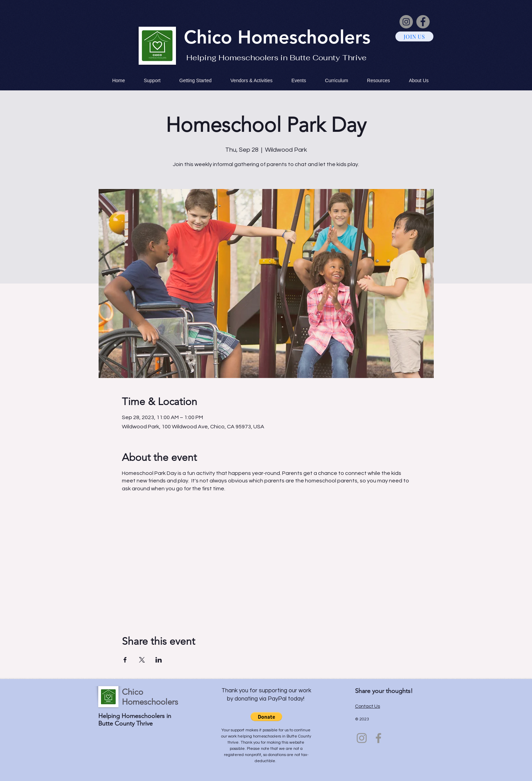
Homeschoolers (304, 37)
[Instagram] (406, 22)
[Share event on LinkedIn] (159, 660)
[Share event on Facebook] (125, 660)
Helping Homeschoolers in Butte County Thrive (276, 58)
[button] (266, 717)
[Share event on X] (142, 660)
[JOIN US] (414, 36)
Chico (211, 37)
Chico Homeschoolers (150, 697)
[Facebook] (423, 22)
